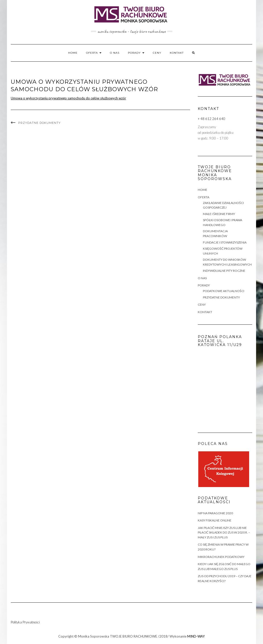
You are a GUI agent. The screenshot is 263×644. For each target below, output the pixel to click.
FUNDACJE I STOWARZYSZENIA (225, 242)
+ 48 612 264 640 (212, 119)
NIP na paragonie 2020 (215, 513)
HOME (73, 53)
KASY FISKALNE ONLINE (215, 520)
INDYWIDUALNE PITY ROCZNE (224, 271)
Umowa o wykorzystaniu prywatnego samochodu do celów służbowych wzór (68, 98)
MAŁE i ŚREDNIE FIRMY (219, 214)
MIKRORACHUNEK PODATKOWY (221, 557)
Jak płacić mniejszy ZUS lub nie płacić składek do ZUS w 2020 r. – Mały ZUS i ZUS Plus (224, 533)
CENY (157, 53)
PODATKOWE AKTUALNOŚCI (224, 291)
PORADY (136, 53)
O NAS (115, 53)
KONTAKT (177, 53)
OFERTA (94, 53)
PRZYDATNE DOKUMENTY (39, 123)
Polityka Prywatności (25, 622)
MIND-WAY (196, 636)
